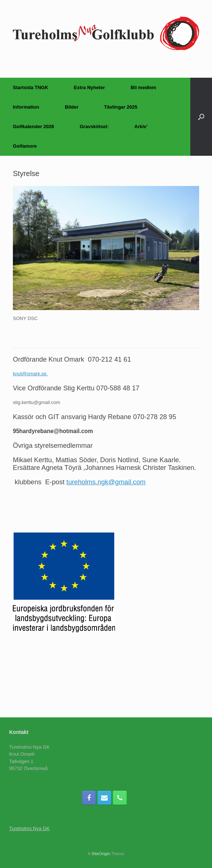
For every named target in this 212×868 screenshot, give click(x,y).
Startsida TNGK (30, 87)
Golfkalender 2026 (33, 126)
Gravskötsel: (94, 126)
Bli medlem (143, 87)
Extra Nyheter (89, 87)
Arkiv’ (141, 126)
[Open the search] (201, 117)
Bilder (72, 107)
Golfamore (25, 146)
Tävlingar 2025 (121, 107)
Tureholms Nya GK (29, 828)
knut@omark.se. (30, 374)
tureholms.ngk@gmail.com (106, 482)
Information (26, 107)
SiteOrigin (101, 854)
